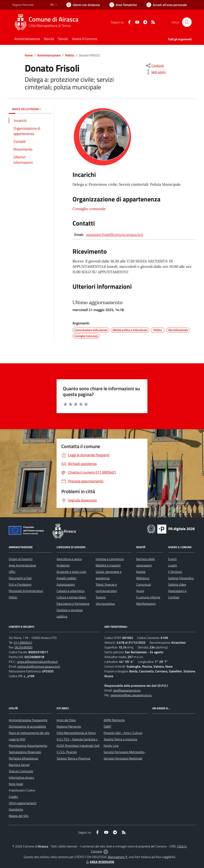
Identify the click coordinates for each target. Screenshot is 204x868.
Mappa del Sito (19, 816)
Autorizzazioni (66, 584)
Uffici (12, 572)
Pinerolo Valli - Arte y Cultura (123, 733)
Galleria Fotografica (181, 578)
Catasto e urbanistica (71, 591)
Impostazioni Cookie (22, 790)
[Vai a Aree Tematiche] (123, 5)
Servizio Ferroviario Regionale (123, 758)
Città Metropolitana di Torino (50, 26)
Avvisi (140, 591)
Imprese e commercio (110, 559)
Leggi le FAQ (17, 739)
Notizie (141, 572)
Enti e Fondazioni (20, 584)
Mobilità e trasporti (108, 565)
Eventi (172, 559)
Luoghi (173, 565)
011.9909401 (23, 642)
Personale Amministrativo (26, 591)
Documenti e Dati (20, 578)
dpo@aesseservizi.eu (127, 690)
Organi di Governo (21, 559)
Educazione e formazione (73, 604)
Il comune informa (148, 597)
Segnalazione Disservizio (25, 752)
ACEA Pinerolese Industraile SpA (78, 746)
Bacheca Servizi (19, 765)
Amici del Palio (66, 720)
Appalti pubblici (67, 578)
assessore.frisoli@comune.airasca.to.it (115, 235)
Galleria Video (177, 584)
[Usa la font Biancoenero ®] (83, 5)
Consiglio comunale (89, 209)
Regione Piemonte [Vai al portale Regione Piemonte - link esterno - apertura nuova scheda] (23, 5)
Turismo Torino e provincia (120, 739)
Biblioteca (143, 578)
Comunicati (144, 584)
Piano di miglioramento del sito (29, 733)
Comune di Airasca (54, 19)
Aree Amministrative (22, 565)
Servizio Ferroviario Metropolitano (126, 752)
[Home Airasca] (48, 22)
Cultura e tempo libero (71, 597)
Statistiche (16, 809)
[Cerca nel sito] (187, 22)
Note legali (16, 784)
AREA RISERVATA (100, 862)
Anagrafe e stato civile (71, 572)
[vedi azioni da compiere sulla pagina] (155, 72)
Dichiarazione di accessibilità (27, 726)
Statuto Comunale (21, 771)
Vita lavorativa (105, 604)
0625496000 (24, 647)
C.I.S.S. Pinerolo (67, 752)
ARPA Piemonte (114, 720)
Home (29, 55)
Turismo (101, 597)
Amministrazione (49, 55)
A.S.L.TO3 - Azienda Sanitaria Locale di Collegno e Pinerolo (95, 739)
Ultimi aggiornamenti (23, 803)
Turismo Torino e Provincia (73, 758)
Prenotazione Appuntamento (28, 746)
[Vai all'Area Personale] (167, 5)
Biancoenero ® (118, 857)
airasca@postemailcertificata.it (38, 662)
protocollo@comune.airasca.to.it (39, 666)
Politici (70, 55)
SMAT (107, 726)
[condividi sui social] (154, 66)
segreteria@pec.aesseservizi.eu (131, 695)
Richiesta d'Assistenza (23, 758)
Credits (13, 797)
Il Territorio (175, 572)
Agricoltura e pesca (69, 559)
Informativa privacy (22, 777)
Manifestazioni (146, 604)
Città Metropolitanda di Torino (76, 733)
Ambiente (63, 565)
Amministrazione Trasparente (28, 720)
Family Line (111, 746)
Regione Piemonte (69, 726)
